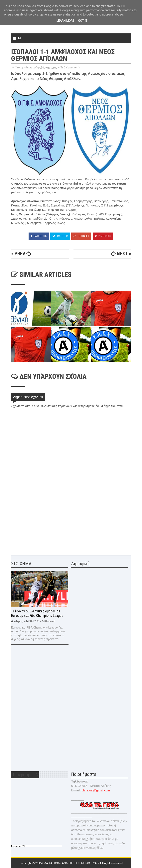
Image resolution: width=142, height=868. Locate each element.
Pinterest (103, 236)
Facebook (39, 236)
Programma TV (18, 846)
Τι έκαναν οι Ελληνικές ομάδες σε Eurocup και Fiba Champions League (37, 613)
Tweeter (60, 236)
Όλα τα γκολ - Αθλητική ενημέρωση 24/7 (71, 863)
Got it (83, 21)
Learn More (65, 21)
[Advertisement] (41, 522)
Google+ (81, 236)
